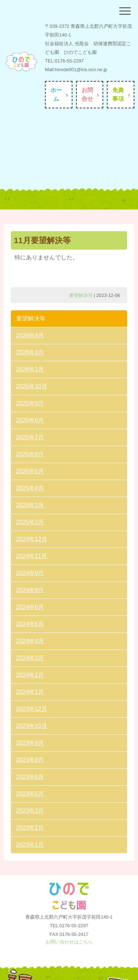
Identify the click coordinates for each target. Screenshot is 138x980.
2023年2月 (30, 828)
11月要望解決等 (42, 240)
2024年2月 (30, 675)
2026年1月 (30, 369)
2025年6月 (30, 454)
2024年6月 (30, 607)
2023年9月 (30, 743)
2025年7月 (30, 437)
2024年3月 (30, 658)
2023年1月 (30, 845)
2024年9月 (30, 573)
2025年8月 (30, 420)
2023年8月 (30, 760)
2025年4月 (30, 488)
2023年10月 (32, 726)
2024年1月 (30, 692)
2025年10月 (32, 386)
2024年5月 (30, 624)
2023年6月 (30, 777)
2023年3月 (30, 811)
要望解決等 (81, 295)
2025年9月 (30, 403)
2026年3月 (30, 352)
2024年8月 (30, 590)
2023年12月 (32, 709)
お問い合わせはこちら (69, 942)
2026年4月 (30, 335)
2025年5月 (30, 471)
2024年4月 (30, 641)
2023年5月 (30, 794)
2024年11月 (32, 556)
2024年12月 (32, 539)
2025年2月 (30, 522)
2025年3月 (30, 505)
